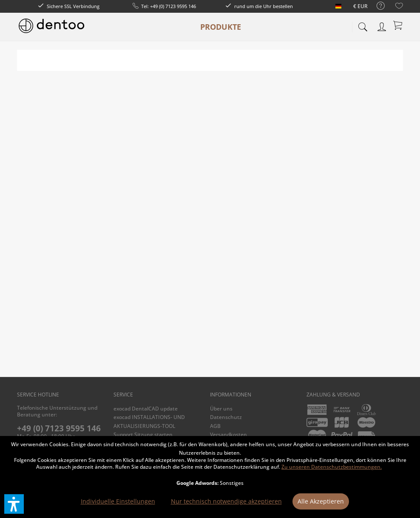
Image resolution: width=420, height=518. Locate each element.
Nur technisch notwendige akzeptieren (226, 501)
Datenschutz (226, 417)
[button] (14, 504)
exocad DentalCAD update (146, 409)
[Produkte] (221, 27)
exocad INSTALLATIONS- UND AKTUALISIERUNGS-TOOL (149, 421)
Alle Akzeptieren (321, 501)
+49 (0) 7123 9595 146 (59, 428)
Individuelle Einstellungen (118, 501)
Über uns (221, 409)
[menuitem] (376, 6)
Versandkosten (228, 434)
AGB (215, 426)
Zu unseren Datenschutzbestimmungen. (332, 467)
